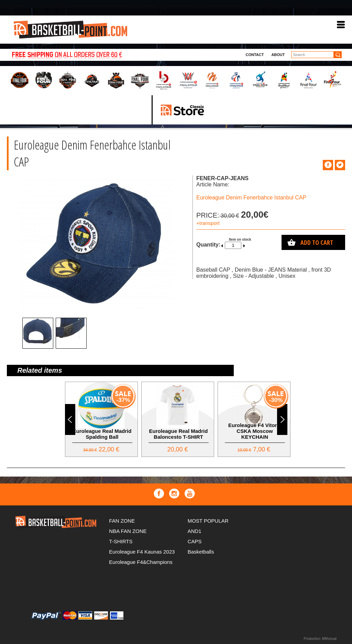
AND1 (195, 531)
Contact (255, 55)
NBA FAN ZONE (128, 531)
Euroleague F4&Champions (141, 562)
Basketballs (201, 552)
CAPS (195, 541)
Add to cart (317, 242)
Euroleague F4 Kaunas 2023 (142, 552)
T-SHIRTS (121, 541)
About (278, 55)
